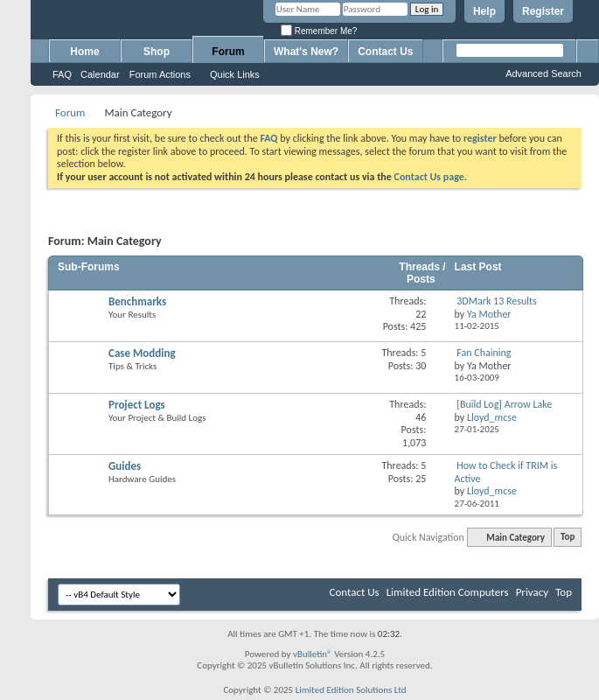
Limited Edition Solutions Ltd (351, 690)
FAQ (62, 74)
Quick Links (235, 74)
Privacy (533, 592)
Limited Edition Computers (448, 592)
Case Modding (142, 353)
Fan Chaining (484, 353)
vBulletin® (313, 654)
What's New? (306, 52)
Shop (157, 52)
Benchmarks (137, 301)
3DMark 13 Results (496, 301)
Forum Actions (160, 74)
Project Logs (137, 405)
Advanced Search (543, 73)
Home (84, 52)
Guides (125, 466)
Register (543, 11)
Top (568, 538)
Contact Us (385, 52)
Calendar (100, 74)
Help (484, 11)
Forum (228, 52)
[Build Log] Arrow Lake (504, 404)
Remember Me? (319, 31)
